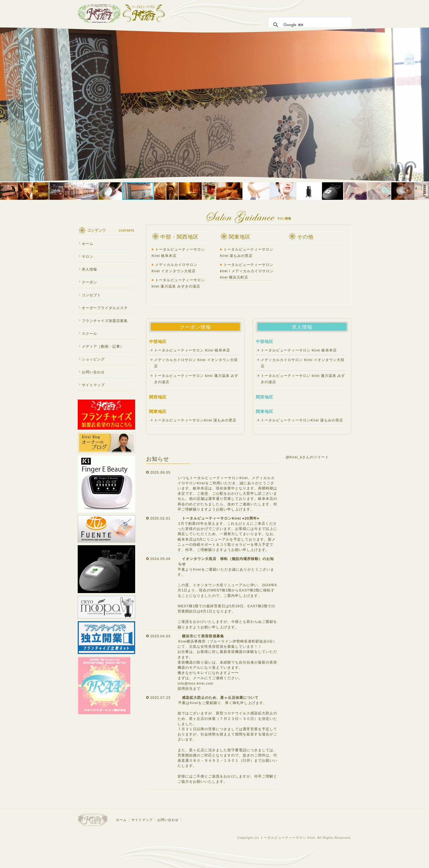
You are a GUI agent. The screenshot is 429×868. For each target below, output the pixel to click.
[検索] (309, 25)
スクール (89, 334)
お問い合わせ (93, 372)
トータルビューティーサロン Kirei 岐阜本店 (194, 350)
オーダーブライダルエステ (105, 308)
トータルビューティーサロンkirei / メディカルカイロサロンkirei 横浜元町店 (247, 271)
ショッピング (93, 359)
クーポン (89, 282)
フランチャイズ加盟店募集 (105, 321)
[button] (5, 104)
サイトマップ (93, 385)
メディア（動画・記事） (103, 346)
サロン (88, 256)
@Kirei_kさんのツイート (307, 457)
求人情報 (89, 269)
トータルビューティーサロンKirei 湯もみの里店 (195, 420)
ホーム (88, 244)
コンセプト (91, 295)
